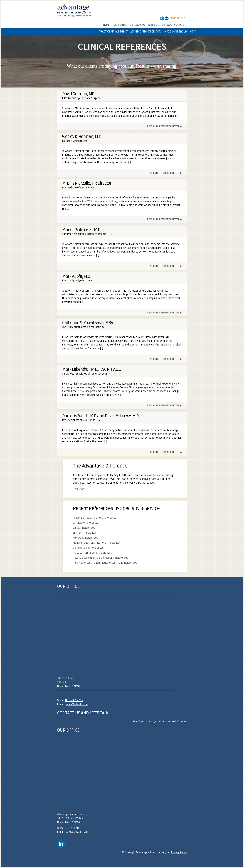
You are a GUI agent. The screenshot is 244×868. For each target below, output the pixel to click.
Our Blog (167, 25)
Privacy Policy (179, 852)
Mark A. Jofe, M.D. (76, 276)
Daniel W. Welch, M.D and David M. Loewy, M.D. (101, 416)
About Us (140, 25)
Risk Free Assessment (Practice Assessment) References (105, 563)
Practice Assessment (122, 25)
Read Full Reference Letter (163, 127)
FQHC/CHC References (85, 538)
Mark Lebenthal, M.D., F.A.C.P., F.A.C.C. (92, 369)
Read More (79, 489)
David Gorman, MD (78, 94)
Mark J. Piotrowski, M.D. (81, 230)
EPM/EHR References (85, 533)
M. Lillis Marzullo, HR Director (87, 183)
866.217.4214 (74, 700)
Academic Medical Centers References (95, 518)
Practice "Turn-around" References (92, 553)
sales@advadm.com (77, 704)
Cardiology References (86, 523)
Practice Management (113, 32)
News (193, 32)
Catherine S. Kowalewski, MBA (87, 323)
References (153, 25)
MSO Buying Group (175, 32)
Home (106, 25)
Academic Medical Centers (146, 32)
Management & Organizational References (97, 543)
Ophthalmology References (88, 548)
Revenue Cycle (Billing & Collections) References (100, 558)
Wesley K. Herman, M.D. (82, 137)
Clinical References (84, 528)
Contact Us (180, 25)
